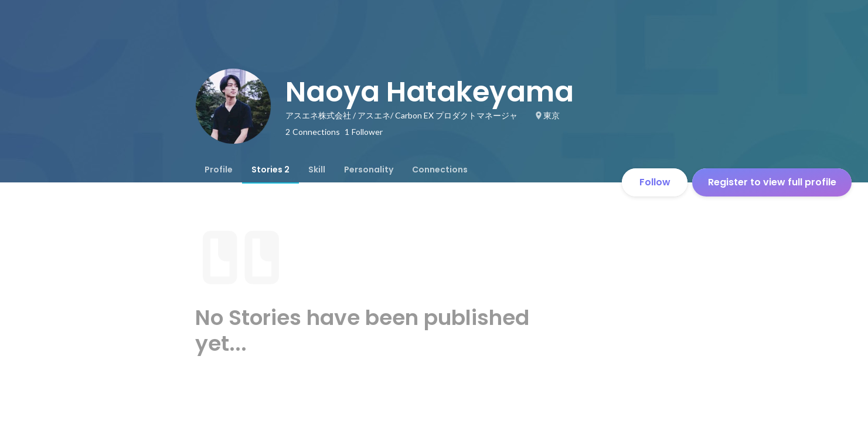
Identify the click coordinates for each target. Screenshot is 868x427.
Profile (219, 170)
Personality (369, 170)
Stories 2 (270, 170)
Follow (655, 182)
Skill (317, 170)
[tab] (219, 170)
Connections (440, 170)
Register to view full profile (772, 182)
